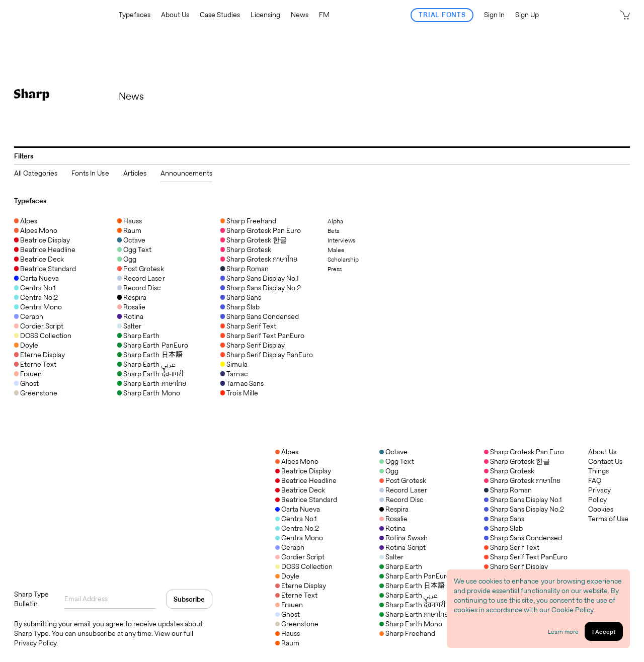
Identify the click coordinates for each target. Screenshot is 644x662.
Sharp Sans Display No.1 (523, 500)
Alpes (287, 452)
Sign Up (527, 15)
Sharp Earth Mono (411, 624)
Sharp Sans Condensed (523, 538)
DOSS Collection (304, 566)
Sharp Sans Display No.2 (524, 509)
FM (324, 15)
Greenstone (297, 624)
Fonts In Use (90, 173)
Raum (287, 643)
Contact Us (605, 462)
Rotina (392, 528)
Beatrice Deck (300, 490)
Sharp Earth (400, 566)
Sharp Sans (504, 519)
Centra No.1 (296, 519)
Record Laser (403, 490)
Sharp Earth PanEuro (415, 576)
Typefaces (135, 15)
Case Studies (220, 15)
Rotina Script (402, 547)
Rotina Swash (403, 538)
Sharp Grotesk (509, 471)
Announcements (186, 173)
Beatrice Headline (306, 480)
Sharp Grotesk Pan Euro (524, 452)
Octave (393, 452)
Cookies (601, 509)
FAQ (595, 481)
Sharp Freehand (407, 633)
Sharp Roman (508, 490)
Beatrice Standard (306, 500)
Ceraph (290, 547)
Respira (394, 509)
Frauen (289, 605)
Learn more (563, 632)
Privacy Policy (599, 495)
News (300, 15)
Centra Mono (299, 538)
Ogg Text (396, 461)
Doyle (287, 576)
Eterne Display (301, 586)
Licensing (265, 15)
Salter (391, 557)
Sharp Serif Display (516, 566)
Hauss (288, 633)
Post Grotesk (403, 480)
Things (598, 471)
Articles (135, 173)
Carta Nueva (298, 509)
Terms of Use (608, 519)
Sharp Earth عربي (408, 595)
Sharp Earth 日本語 (412, 586)
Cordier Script (300, 557)
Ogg (389, 471)
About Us (175, 15)
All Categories (36, 173)
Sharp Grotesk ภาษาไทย (522, 480)
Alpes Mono (297, 461)
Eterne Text (296, 595)
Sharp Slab (503, 528)
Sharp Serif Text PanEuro (526, 557)
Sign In (494, 15)
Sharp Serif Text (512, 547)
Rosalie (393, 519)
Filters (24, 156)
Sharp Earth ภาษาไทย (414, 614)
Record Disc (401, 500)
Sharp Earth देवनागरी (412, 605)
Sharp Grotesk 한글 (517, 461)
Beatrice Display (303, 471)
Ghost (288, 614)
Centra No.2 (297, 528)
